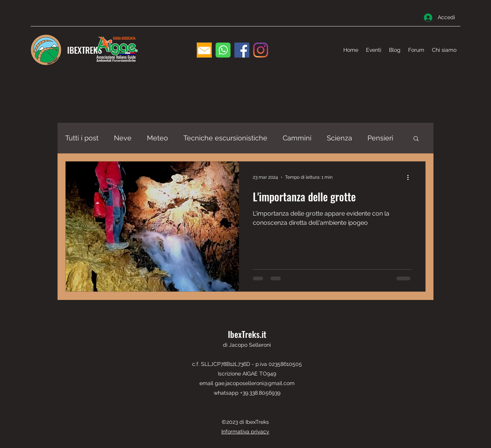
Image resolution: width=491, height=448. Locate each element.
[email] (204, 50)
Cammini (297, 138)
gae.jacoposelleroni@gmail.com (255, 383)
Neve (123, 138)
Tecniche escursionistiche (225, 138)
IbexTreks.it (247, 334)
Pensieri (380, 138)
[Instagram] (261, 50)
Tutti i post (82, 138)
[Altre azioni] (410, 177)
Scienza (339, 138)
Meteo (157, 138)
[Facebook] (242, 50)
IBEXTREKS (85, 50)
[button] (416, 139)
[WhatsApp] (223, 50)
